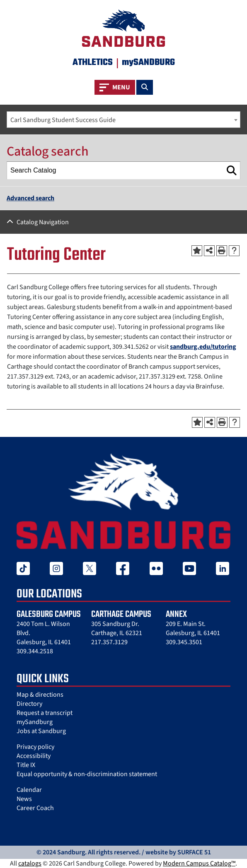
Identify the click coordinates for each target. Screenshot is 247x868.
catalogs (30, 863)
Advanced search (30, 198)
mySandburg (35, 722)
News (24, 799)
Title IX (26, 765)
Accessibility (34, 756)
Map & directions (40, 695)
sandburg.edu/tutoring (203, 347)
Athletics (93, 62)
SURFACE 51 (194, 852)
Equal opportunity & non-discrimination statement (87, 774)
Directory (29, 704)
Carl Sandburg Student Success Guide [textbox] (63, 120)
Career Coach (35, 808)
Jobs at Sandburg (41, 731)
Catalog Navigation (43, 222)
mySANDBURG (148, 62)
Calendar (29, 790)
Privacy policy (35, 747)
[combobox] (123, 120)
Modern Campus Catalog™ (199, 863)
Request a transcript (45, 713)
